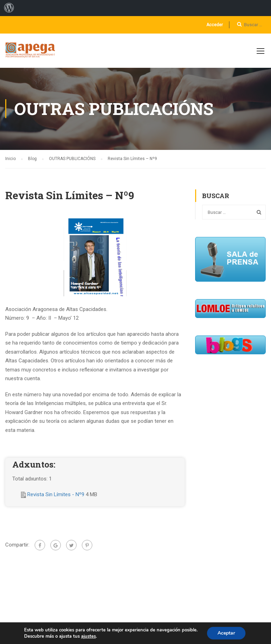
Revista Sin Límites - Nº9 (56, 494)
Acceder (215, 25)
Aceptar (226, 633)
